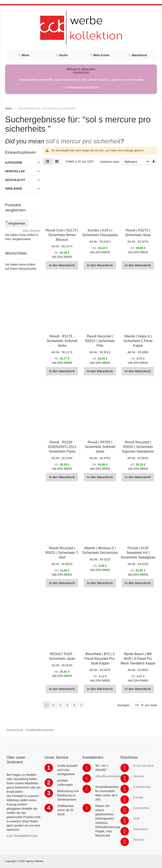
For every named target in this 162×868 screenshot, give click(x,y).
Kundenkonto (142, 787)
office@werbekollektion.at (112, 776)
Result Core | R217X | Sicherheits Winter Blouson (62, 235)
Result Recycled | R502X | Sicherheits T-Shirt (62, 553)
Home (8, 108)
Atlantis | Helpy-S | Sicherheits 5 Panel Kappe (138, 341)
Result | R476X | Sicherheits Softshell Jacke (100, 447)
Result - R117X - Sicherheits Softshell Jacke (62, 341)
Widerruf (139, 840)
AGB (136, 819)
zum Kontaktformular (22, 836)
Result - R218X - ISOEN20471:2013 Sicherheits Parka (62, 447)
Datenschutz (15, 730)
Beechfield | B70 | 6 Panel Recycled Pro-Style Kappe (100, 659)
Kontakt (138, 797)
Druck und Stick (143, 766)
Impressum (140, 829)
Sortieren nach (110, 162)
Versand (138, 776)
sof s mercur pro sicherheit (83, 141)
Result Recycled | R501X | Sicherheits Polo (100, 341)
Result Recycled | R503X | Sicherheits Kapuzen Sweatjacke (138, 447)
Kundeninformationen (40, 730)
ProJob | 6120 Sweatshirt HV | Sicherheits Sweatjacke (138, 553)
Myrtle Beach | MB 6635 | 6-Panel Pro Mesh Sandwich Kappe (138, 659)
